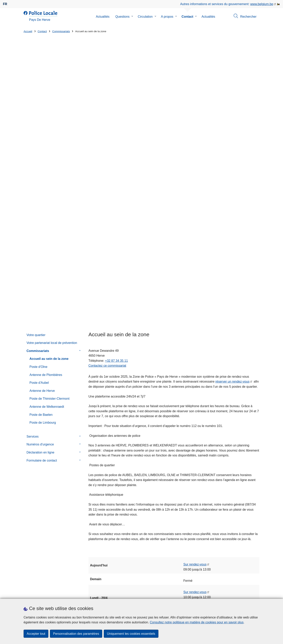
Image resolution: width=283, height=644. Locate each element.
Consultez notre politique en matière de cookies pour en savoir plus (197, 622)
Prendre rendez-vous (38, 594)
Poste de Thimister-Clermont (49, 167)
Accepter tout (36, 634)
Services (33, 205)
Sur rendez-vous (195, 333)
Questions (122, 17)
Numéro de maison (97, 541)
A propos (167, 17)
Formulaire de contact (42, 229)
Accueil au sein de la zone (49, 128)
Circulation (145, 17)
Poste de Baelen (41, 183)
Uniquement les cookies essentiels (131, 634)
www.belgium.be (262, 4)
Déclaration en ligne (40, 221)
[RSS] (257, 594)
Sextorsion (165, 525)
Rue (26, 541)
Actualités (103, 17)
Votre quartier (36, 104)
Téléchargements (72, 594)
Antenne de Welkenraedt (47, 175)
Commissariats (61, 31)
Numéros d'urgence (40, 213)
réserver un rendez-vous (232, 150)
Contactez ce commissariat (107, 134)
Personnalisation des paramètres (76, 634)
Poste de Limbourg (43, 191)
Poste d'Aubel (39, 152)
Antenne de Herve (42, 159)
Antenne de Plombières (46, 143)
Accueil (28, 31)
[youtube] (249, 594)
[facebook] (242, 594)
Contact (187, 17)
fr (5, 4)
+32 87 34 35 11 (117, 129)
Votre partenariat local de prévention (52, 112)
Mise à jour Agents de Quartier (169, 539)
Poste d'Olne (38, 136)
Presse (91, 594)
